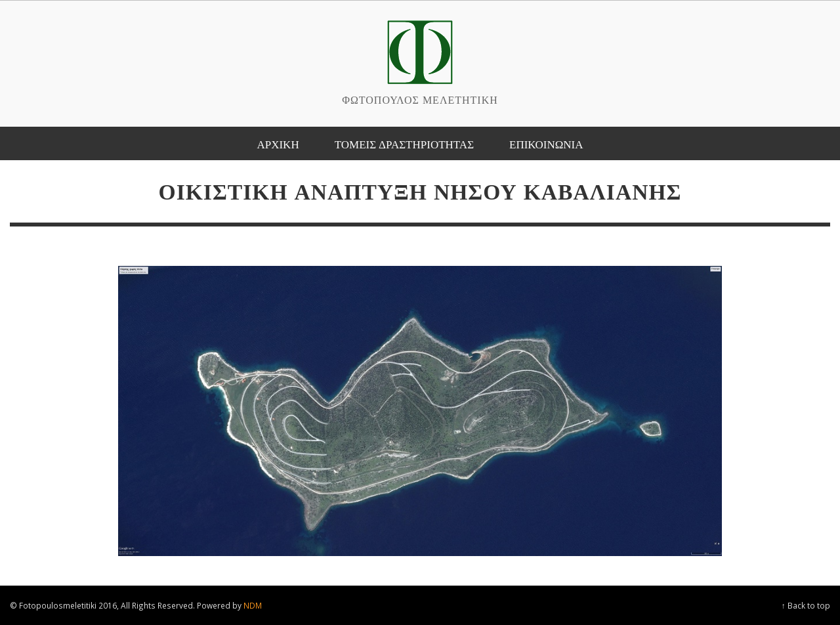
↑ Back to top (806, 605)
